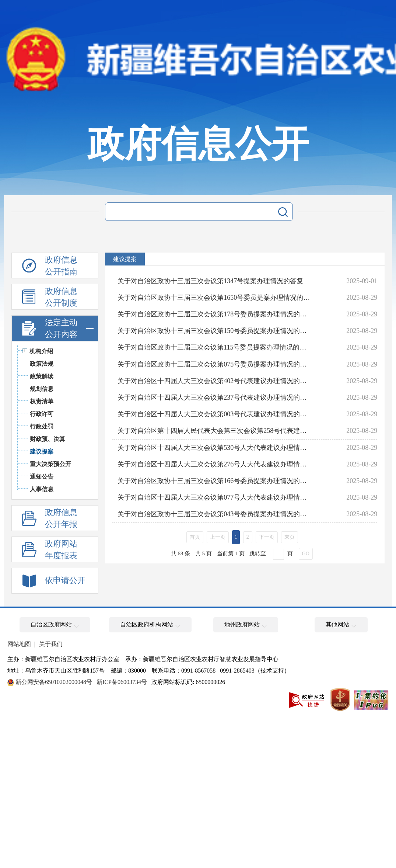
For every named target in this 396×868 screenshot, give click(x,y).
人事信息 (42, 489)
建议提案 (42, 452)
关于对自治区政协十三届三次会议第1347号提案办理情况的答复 (210, 281)
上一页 (218, 537)
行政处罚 (42, 426)
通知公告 (42, 477)
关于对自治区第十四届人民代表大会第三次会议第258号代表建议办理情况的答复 (215, 431)
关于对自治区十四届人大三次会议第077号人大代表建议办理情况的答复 (215, 497)
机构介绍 (41, 351)
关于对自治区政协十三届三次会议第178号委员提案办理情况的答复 (215, 314)
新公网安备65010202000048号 (54, 682)
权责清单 (42, 401)
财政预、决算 (48, 439)
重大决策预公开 (50, 464)
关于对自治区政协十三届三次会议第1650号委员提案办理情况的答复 (215, 298)
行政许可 (42, 414)
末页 (290, 537)
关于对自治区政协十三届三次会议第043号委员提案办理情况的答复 (215, 514)
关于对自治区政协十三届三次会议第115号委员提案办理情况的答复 (215, 347)
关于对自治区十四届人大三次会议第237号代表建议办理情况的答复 (215, 397)
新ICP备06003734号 (122, 682)
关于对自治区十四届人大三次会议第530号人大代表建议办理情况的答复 (215, 448)
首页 (195, 537)
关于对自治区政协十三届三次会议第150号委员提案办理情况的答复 (215, 331)
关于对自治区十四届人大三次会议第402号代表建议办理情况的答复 (215, 381)
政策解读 (42, 376)
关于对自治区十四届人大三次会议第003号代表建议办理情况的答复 (215, 414)
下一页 (267, 537)
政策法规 (42, 364)
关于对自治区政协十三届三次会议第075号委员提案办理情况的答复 (215, 364)
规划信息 (42, 389)
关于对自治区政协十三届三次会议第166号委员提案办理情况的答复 (215, 481)
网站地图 (19, 644)
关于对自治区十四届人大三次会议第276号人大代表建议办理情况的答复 (215, 464)
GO (306, 554)
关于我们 (51, 644)
